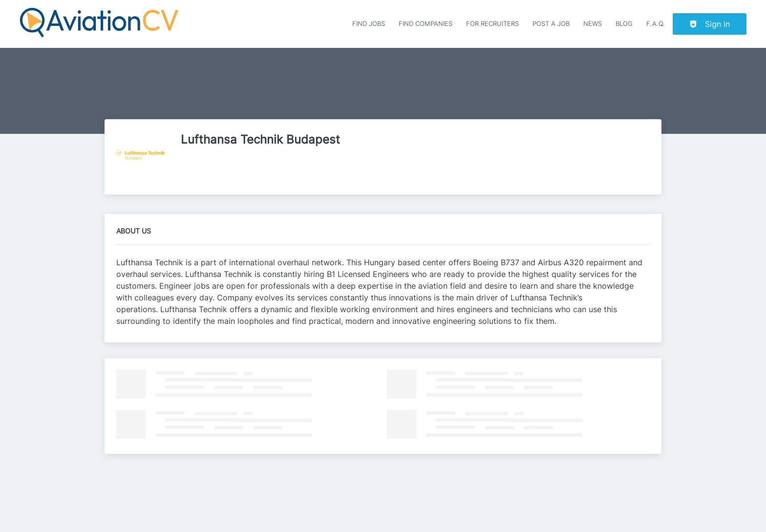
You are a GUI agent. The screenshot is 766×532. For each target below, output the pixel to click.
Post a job (551, 24)
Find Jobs (369, 24)
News (593, 24)
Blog (624, 24)
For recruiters (492, 24)
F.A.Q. (656, 24)
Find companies (426, 24)
